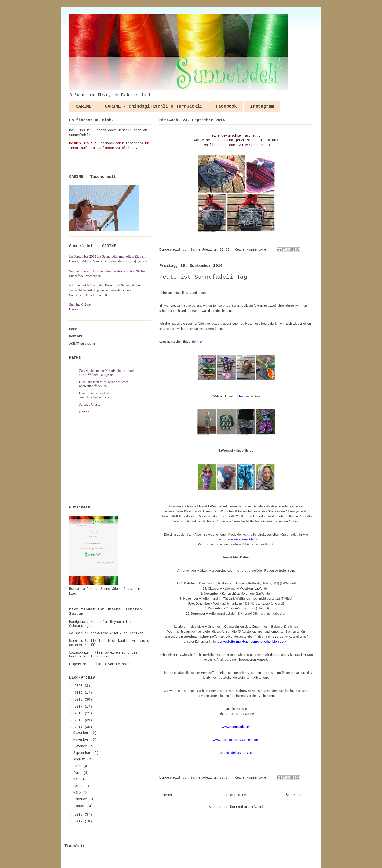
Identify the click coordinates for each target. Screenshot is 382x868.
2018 (79, 700)
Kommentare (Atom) (247, 807)
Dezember (82, 733)
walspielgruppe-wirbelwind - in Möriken (106, 633)
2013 (79, 815)
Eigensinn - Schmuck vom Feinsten (100, 664)
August (80, 759)
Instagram (262, 106)
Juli (78, 766)
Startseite (236, 795)
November (82, 740)
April (79, 786)
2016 (79, 713)
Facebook (226, 106)
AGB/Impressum (82, 344)
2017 (79, 707)
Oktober (81, 746)
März (78, 793)
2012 (79, 822)
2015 (79, 720)
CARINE (84, 106)
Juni (78, 773)
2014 (79, 727)
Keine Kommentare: (252, 250)
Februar (81, 799)
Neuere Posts (175, 795)
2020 (79, 686)
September (83, 753)
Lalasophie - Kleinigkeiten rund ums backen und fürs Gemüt (103, 655)
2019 (79, 693)
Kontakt (76, 336)
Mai (77, 779)
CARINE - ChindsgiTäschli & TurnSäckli (154, 106)
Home (73, 329)
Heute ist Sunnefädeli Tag (203, 277)
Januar (80, 806)
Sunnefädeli (80, 135)
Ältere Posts (297, 795)
